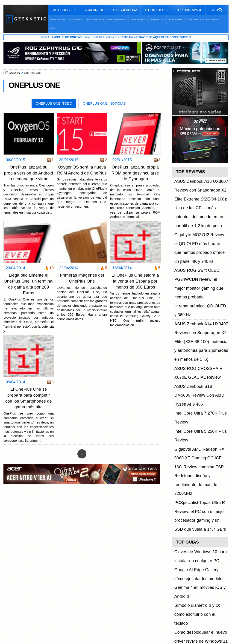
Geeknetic (16, 73)
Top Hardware (189, 10)
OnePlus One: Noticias (107, 104)
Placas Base (75, 20)
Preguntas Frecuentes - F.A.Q (35, 557)
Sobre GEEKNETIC (27, 541)
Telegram (180, 565)
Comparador (95, 10)
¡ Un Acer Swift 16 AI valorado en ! (116, 37)
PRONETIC (128, 634)
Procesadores (58, 20)
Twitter (178, 549)
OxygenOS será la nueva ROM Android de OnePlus (82, 174)
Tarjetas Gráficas (94, 20)
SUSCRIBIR (180, 590)
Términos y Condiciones (31, 549)
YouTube (179, 557)
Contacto (19, 565)
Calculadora (125, 10)
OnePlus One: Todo (51, 104)
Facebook (180, 541)
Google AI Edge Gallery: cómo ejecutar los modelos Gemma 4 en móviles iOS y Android (199, 393)
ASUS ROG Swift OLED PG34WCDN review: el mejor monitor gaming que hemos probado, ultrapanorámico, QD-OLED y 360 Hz (199, 241)
